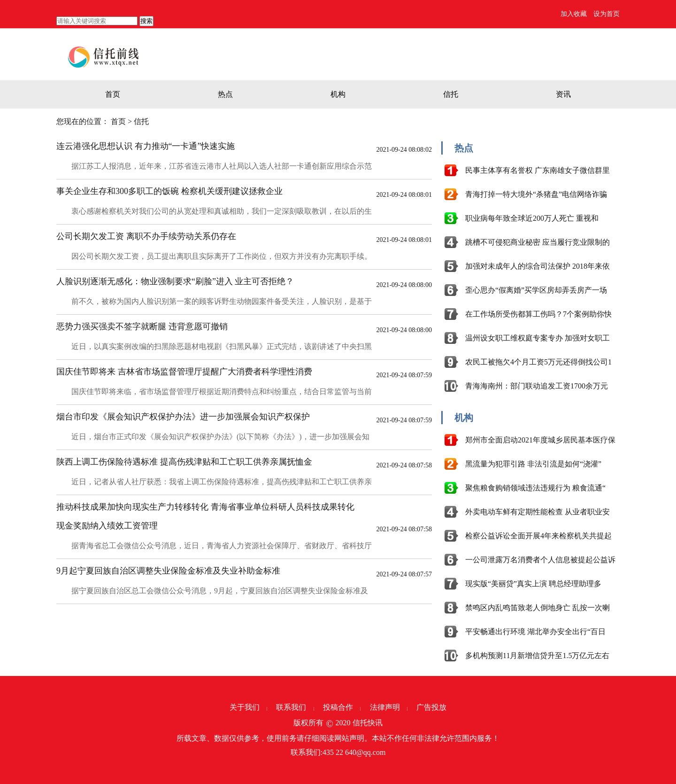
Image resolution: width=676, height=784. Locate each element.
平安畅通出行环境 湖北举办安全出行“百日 (535, 632)
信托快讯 (368, 723)
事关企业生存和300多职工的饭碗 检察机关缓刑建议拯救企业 (169, 191)
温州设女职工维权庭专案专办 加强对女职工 (538, 338)
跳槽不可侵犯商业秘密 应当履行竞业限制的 (538, 242)
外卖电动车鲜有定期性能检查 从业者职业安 (538, 512)
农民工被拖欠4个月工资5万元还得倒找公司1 (538, 362)
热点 (225, 94)
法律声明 (385, 707)
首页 (113, 94)
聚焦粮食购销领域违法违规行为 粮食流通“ (535, 488)
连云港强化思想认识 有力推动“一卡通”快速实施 (146, 146)
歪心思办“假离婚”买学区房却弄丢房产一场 (536, 290)
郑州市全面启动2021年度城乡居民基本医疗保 (540, 440)
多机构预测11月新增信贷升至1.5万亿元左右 (537, 656)
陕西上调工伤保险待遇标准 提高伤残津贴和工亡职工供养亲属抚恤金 (184, 462)
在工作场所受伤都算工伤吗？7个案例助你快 (538, 314)
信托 (451, 94)
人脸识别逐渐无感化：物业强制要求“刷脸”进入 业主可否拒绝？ (175, 281)
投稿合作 (338, 707)
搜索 (146, 21)
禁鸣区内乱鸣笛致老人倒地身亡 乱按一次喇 (538, 608)
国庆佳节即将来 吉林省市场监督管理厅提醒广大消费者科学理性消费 (184, 372)
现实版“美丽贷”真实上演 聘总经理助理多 (533, 584)
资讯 (563, 94)
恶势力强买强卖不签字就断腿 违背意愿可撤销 (142, 326)
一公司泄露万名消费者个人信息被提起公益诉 (540, 560)
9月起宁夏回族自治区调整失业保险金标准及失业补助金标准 (168, 571)
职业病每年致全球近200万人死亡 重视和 (532, 218)
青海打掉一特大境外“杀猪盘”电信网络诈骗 (536, 194)
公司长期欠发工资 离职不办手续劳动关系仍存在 (146, 236)
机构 (338, 94)
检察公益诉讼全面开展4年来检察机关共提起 (538, 536)
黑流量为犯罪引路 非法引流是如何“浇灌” (533, 464)
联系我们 (291, 707)
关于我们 (245, 707)
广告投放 (431, 707)
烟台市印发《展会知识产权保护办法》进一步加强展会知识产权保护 (183, 417)
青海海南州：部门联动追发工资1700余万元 (537, 386)
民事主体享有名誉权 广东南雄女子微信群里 (538, 170)
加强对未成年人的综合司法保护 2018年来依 (538, 266)
